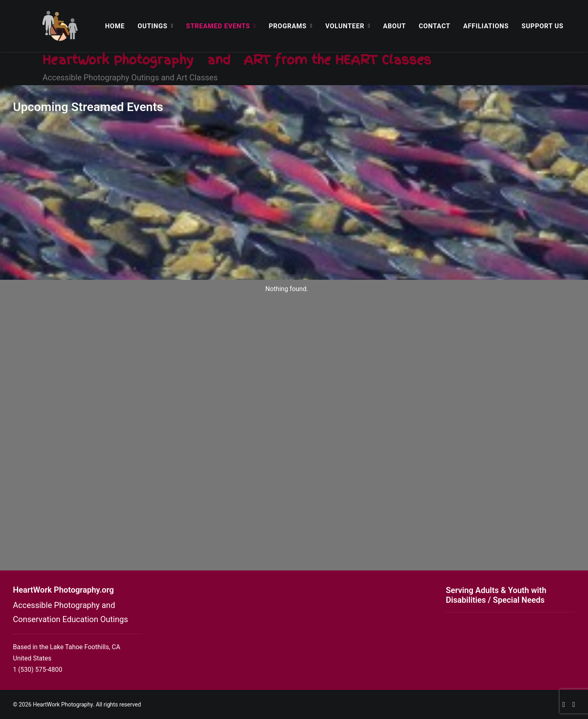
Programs (290, 26)
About (395, 26)
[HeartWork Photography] (60, 26)
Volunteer (348, 26)
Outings (155, 26)
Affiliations (486, 26)
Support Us (543, 26)
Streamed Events (221, 26)
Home (115, 26)
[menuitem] (115, 26)
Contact (435, 26)
